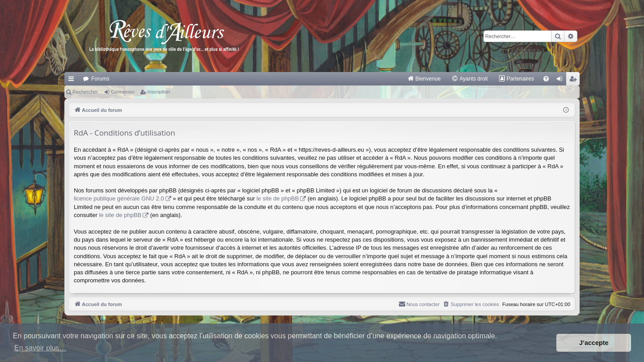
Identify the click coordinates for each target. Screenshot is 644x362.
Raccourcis (73, 81)
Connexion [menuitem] (561, 81)
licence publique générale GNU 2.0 (119, 198)
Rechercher (85, 92)
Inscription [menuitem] (575, 81)
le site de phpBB (278, 198)
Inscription (159, 92)
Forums (100, 79)
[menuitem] (424, 79)
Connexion (123, 92)
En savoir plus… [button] (40, 348)
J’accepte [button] (594, 343)
